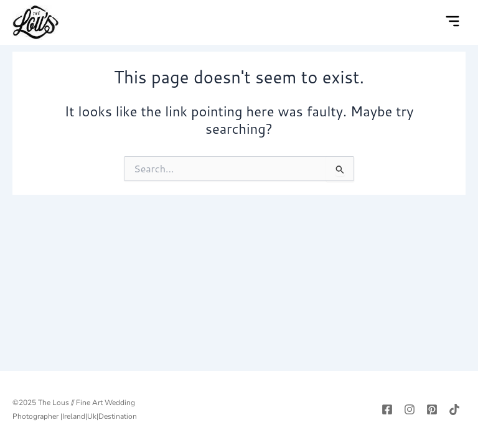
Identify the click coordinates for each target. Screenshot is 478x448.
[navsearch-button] (427, 22)
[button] (452, 22)
